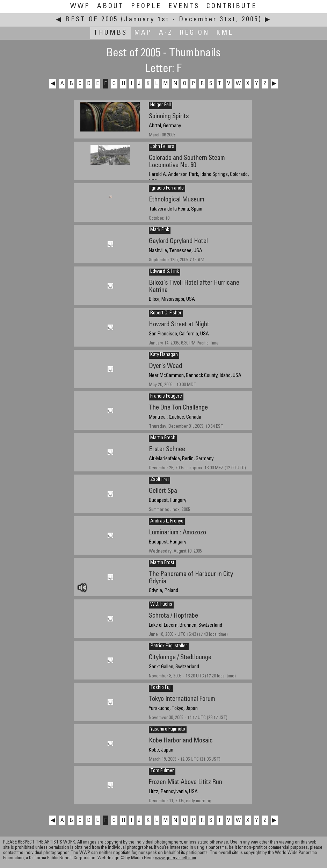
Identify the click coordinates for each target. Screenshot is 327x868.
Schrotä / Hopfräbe (173, 616)
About (111, 6)
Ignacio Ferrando (167, 188)
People (146, 6)
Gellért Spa (163, 491)
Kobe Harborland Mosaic (181, 741)
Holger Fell (161, 105)
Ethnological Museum (177, 200)
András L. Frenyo (167, 521)
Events (184, 6)
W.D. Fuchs (161, 605)
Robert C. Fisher (166, 313)
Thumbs (110, 33)
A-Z (166, 33)
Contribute (232, 6)
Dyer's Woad (165, 366)
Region (195, 33)
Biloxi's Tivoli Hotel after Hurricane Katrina (194, 287)
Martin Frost (162, 563)
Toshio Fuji (161, 688)
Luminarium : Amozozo (177, 533)
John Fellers (162, 147)
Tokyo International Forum (182, 699)
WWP (80, 6)
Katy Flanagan (164, 355)
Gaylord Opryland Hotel (178, 241)
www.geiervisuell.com (176, 858)
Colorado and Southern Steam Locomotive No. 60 (187, 162)
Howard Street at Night (179, 325)
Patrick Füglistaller (169, 646)
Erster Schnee (167, 450)
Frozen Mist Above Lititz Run (186, 782)
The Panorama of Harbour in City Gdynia (191, 578)
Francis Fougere (166, 397)
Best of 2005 (92, 20)
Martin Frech (163, 438)
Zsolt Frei (159, 480)
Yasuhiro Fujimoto (168, 730)
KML (225, 33)
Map (143, 33)
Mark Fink (160, 230)
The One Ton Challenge (178, 408)
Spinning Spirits (169, 117)
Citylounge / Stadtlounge (180, 658)
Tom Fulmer (162, 771)
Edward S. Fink (165, 272)
